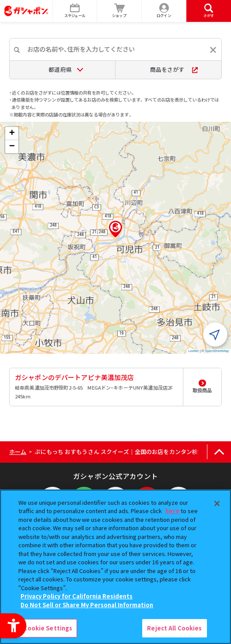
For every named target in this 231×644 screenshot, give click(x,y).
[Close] (217, 503)
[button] (115, 229)
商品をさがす (174, 69)
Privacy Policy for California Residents (77, 596)
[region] (115, 567)
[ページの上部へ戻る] (219, 452)
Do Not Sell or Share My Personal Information (87, 605)
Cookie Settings (48, 628)
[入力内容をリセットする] (213, 50)
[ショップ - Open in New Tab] (119, 11)
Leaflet (194, 351)
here (172, 511)
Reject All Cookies (174, 628)
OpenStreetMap (217, 351)
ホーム (18, 452)
